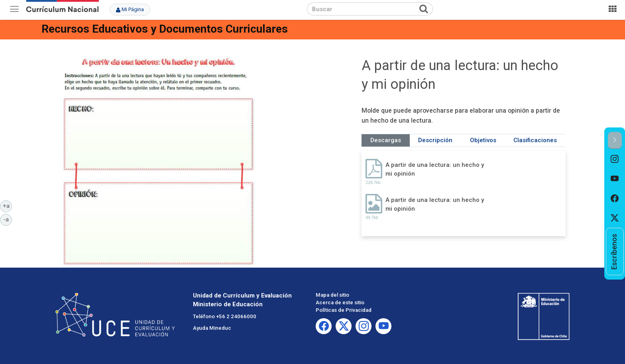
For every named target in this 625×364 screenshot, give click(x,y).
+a (8, 205)
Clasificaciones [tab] (535, 140)
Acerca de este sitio (340, 302)
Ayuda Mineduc (212, 328)
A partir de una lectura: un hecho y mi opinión (435, 169)
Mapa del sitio (332, 295)
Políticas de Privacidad (344, 310)
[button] (615, 140)
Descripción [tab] (435, 140)
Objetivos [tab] (483, 140)
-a (8, 219)
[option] (615, 159)
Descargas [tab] (386, 140)
